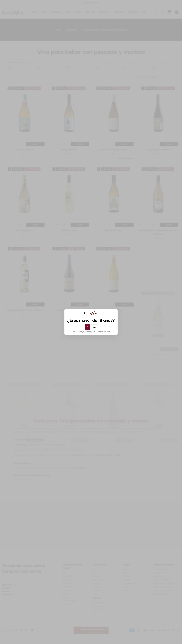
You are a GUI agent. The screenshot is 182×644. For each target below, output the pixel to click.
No (94, 327)
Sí (87, 327)
